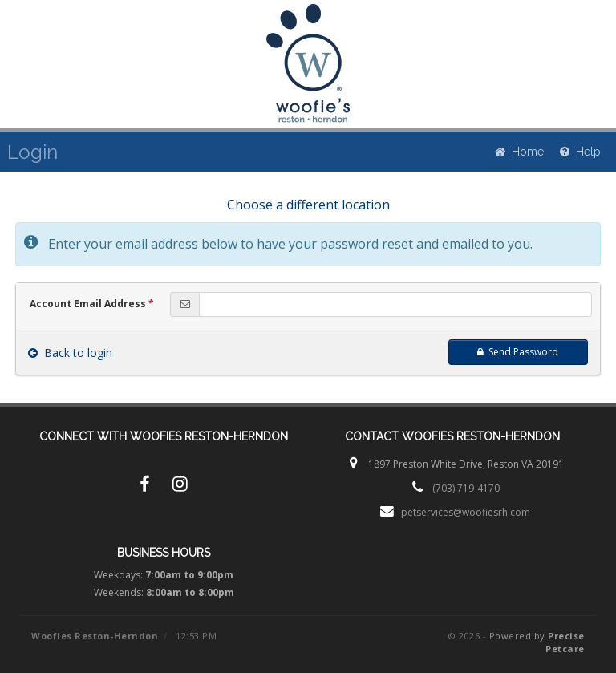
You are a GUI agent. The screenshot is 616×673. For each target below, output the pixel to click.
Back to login (70, 353)
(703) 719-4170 (466, 488)
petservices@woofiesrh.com (466, 512)
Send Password (518, 352)
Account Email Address (92, 304)
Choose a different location (308, 205)
